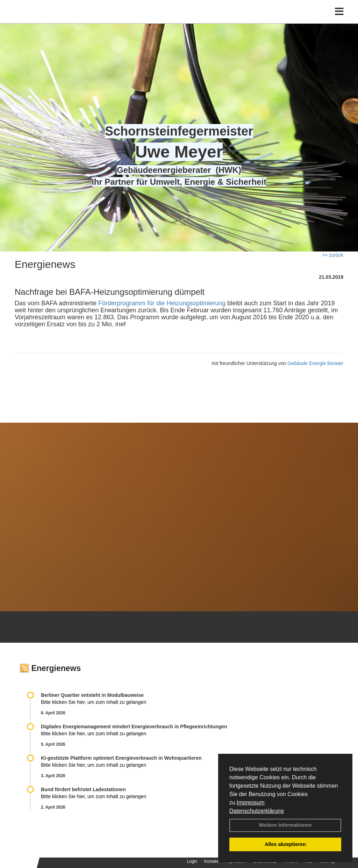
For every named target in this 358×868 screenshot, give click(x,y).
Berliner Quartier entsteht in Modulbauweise (92, 695)
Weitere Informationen (285, 825)
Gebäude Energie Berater (315, 363)
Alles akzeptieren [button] (285, 844)
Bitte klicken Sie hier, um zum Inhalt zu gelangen (94, 702)
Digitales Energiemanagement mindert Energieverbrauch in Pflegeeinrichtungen (134, 727)
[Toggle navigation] (339, 20)
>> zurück (333, 255)
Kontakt (211, 861)
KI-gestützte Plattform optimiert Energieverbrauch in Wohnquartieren (121, 758)
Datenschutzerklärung (257, 811)
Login (192, 861)
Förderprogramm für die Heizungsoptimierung (162, 303)
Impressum (250, 803)
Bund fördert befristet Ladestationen (83, 789)
